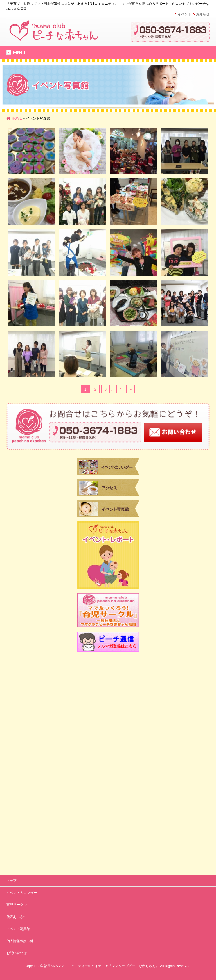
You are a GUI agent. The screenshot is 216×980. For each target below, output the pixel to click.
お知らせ (203, 14)
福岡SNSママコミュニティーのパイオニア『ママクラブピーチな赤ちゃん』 (101, 768)
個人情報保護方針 (20, 743)
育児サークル (17, 707)
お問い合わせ (17, 755)
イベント (184, 14)
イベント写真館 (18, 731)
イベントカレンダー (22, 695)
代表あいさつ (17, 719)
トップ (12, 683)
